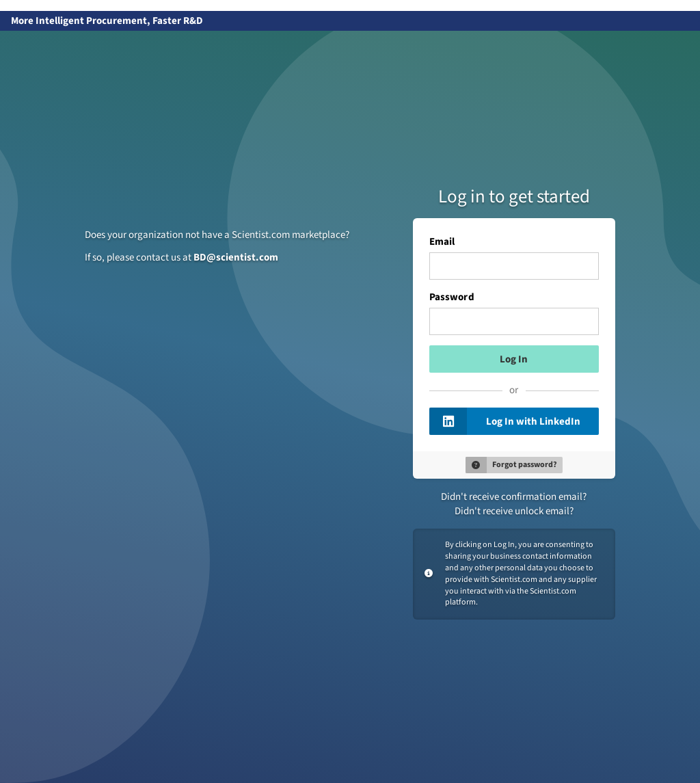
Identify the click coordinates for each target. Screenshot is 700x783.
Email (442, 242)
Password (452, 297)
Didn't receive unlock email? (514, 511)
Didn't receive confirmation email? (514, 497)
